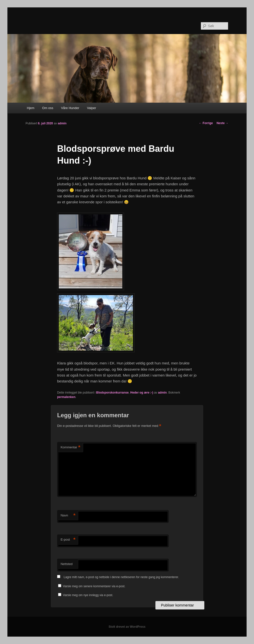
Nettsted (66, 564)
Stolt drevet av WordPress (127, 627)
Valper (92, 108)
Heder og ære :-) (142, 393)
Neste (222, 123)
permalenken (66, 397)
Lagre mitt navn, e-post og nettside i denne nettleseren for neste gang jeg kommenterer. (121, 577)
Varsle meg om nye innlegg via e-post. (88, 595)
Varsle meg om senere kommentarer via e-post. (94, 586)
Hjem (31, 108)
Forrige (206, 123)
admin (62, 123)
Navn (68, 516)
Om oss (48, 108)
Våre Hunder (70, 108)
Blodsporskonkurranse (112, 393)
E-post (68, 540)
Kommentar (70, 447)
